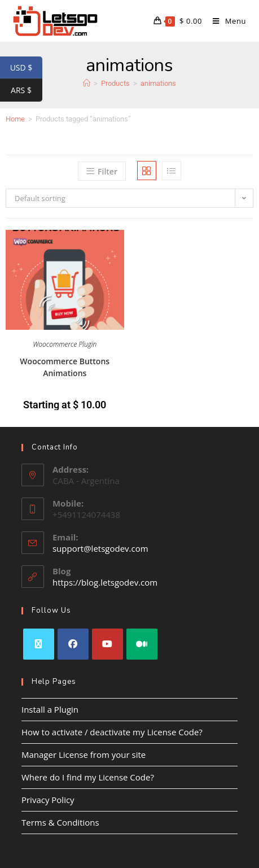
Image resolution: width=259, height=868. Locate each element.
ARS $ (27, 90)
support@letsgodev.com (100, 548)
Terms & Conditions (60, 822)
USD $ (26, 68)
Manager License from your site (84, 754)
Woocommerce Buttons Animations (65, 367)
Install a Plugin (50, 709)
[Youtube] (107, 644)
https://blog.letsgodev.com (105, 582)
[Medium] (142, 644)
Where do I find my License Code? (88, 777)
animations (158, 83)
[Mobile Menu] (225, 21)
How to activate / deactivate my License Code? (112, 732)
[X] (39, 644)
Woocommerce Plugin (65, 344)
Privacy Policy (48, 800)
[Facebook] (73, 644)
